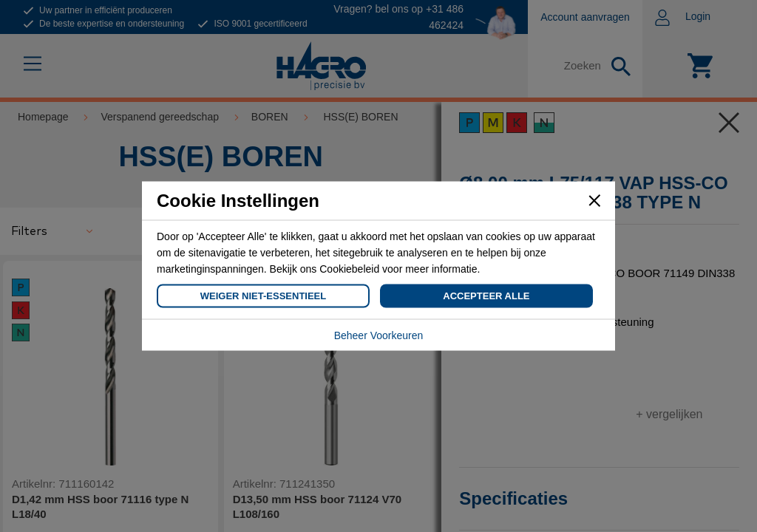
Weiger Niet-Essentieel (263, 296)
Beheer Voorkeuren (379, 335)
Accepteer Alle (486, 296)
